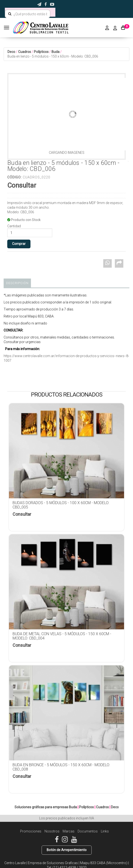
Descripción (17, 283)
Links (105, 831)
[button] (39, 4)
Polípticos (41, 52)
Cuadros (25, 52)
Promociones (31, 831)
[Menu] (7, 28)
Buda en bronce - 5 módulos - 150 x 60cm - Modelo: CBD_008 (61, 767)
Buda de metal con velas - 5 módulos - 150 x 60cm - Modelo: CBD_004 (62, 636)
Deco (11, 52)
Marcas (69, 831)
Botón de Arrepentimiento (67, 850)
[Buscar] (10, 14)
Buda (55, 52)
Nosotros (52, 831)
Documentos (88, 831)
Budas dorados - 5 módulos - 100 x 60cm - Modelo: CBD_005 (61, 505)
